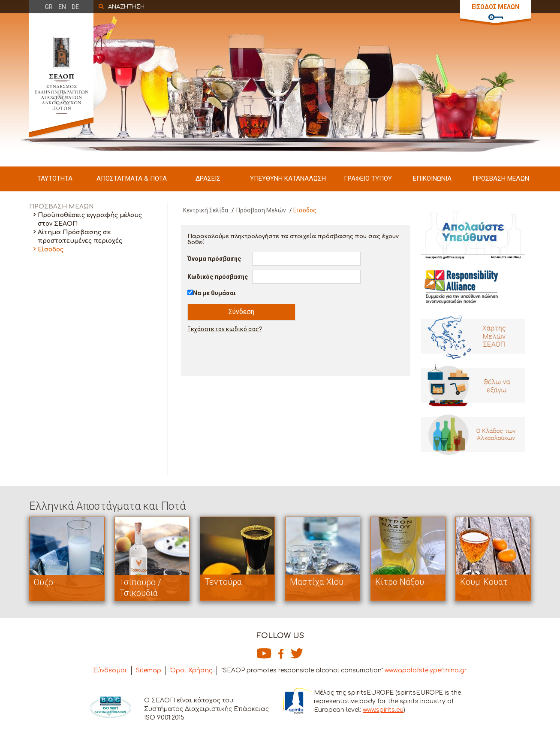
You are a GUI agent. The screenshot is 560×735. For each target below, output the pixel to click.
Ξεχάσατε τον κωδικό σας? (225, 329)
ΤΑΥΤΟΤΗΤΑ (55, 178)
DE (75, 7)
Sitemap (149, 670)
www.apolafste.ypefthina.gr (426, 670)
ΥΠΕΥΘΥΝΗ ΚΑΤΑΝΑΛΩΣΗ (288, 178)
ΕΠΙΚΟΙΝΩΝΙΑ (432, 178)
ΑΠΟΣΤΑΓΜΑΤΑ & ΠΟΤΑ (132, 178)
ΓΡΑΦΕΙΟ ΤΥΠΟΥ (368, 178)
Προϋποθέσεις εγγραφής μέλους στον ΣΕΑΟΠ (90, 219)
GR (49, 7)
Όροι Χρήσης (191, 670)
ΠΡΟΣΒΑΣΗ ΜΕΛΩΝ (501, 178)
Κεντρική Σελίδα (206, 210)
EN (62, 7)
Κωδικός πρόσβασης (218, 277)
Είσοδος (51, 250)
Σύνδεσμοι (110, 670)
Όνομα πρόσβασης (214, 259)
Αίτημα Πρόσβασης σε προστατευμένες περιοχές (80, 237)
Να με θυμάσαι (214, 293)
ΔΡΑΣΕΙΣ (208, 178)
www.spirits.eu (383, 710)
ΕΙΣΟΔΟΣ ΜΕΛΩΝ (495, 7)
